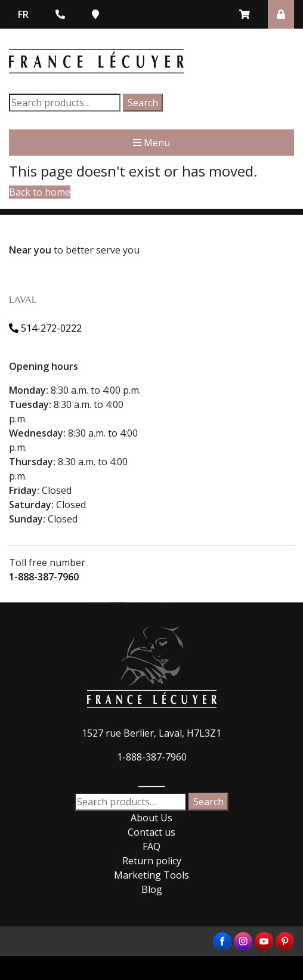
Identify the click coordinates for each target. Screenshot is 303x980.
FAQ (151, 846)
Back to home (40, 192)
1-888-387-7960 (44, 577)
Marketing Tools (151, 875)
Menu (151, 143)
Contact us (151, 832)
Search (143, 103)
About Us (151, 818)
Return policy (152, 861)
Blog (152, 889)
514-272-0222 (45, 328)
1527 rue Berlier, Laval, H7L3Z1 (151, 733)
